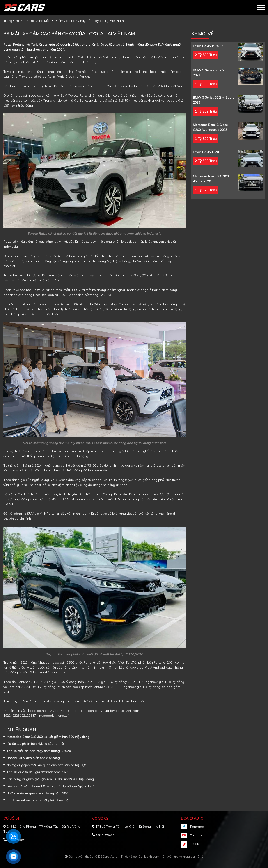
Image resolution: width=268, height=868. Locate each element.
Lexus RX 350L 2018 (208, 152)
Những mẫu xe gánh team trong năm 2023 (38, 793)
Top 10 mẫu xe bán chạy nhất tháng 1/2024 (39, 751)
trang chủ (11, 21)
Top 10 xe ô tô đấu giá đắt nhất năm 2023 (37, 772)
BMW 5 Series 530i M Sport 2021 (213, 73)
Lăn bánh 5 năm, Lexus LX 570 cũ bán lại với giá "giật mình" (50, 786)
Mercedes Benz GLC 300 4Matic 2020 (211, 179)
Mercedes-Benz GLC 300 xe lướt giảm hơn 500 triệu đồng (48, 737)
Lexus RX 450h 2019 (208, 46)
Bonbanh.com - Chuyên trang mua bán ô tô (171, 857)
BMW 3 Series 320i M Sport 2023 (213, 100)
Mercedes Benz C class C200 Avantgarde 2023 (210, 127)
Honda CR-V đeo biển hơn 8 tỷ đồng (33, 758)
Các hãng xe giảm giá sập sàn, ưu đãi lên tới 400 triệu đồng (50, 779)
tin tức (29, 21)
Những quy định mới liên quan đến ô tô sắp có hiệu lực (46, 765)
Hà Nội (137, 261)
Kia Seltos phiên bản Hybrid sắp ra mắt (35, 744)
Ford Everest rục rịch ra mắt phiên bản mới (38, 800)
